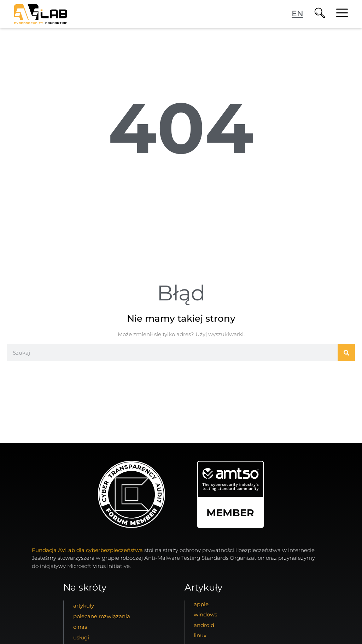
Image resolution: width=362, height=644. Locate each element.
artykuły (84, 606)
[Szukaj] (346, 353)
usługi (81, 637)
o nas (80, 627)
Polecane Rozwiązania (102, 616)
